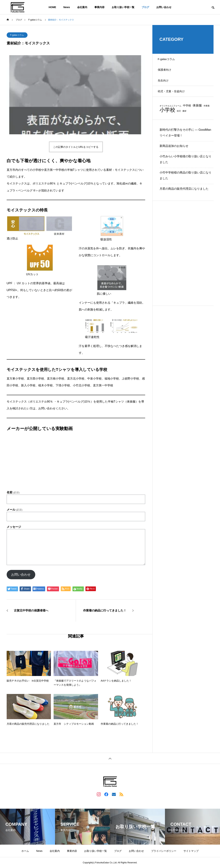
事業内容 (99, 7)
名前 (13, 492)
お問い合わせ (164, 7)
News (67, 7)
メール (15, 510)
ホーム (25, 851)
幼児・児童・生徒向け (174, 98)
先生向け (165, 85)
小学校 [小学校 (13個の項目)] (167, 117)
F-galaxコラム (17, 35)
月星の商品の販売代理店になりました (184, 196)
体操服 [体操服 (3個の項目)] (197, 113)
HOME (52, 7)
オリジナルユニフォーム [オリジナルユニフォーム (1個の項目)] (170, 113)
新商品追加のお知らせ (174, 153)
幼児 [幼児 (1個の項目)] (179, 118)
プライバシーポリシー (164, 851)
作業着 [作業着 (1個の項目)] (207, 113)
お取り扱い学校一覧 (123, 7)
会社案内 (82, 7)
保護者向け (167, 73)
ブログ (145, 7)
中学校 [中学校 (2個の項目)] (187, 113)
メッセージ (14, 527)
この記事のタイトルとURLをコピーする (76, 147)
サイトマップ (191, 851)
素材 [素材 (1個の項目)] (184, 118)
